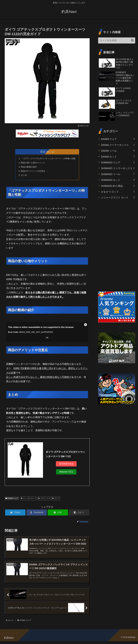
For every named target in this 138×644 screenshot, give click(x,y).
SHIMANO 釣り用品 (118, 186)
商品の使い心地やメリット (32, 163)
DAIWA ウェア (12, 500)
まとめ (22, 176)
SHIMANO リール (118, 174)
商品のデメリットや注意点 (32, 172)
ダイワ (56, 500)
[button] (132, 40)
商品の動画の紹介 (28, 167)
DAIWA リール (118, 151)
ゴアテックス (44, 500)
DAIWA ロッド (118, 157)
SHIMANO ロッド (118, 180)
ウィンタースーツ (29, 500)
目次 (43, 152)
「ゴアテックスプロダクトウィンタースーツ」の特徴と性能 (48, 159)
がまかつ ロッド (118, 192)
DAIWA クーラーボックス (118, 145)
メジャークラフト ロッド (118, 197)
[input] (117, 40)
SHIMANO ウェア (118, 162)
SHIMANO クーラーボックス (118, 168)
